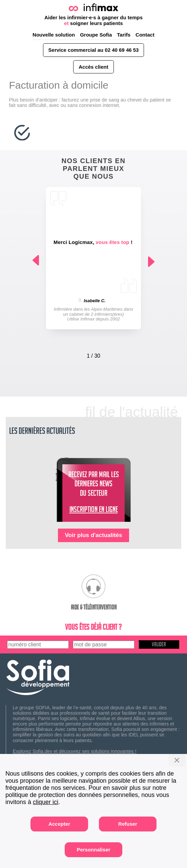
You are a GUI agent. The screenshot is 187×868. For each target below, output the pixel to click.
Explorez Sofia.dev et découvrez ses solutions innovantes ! (75, 751)
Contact (145, 35)
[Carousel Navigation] (93, 354)
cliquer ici (46, 802)
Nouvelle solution (54, 35)
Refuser (128, 824)
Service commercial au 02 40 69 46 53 (94, 50)
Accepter (59, 824)
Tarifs (124, 35)
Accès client (93, 67)
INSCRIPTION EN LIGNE (94, 511)
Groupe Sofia (96, 35)
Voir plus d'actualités (93, 535)
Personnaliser (93, 850)
